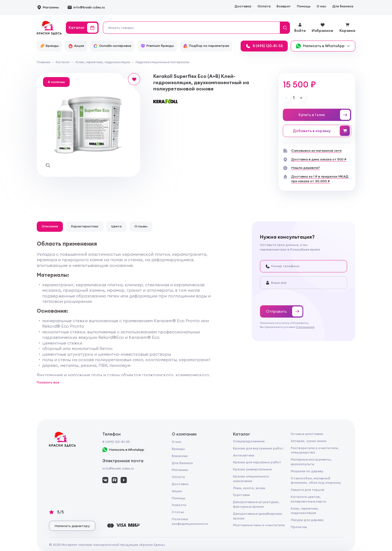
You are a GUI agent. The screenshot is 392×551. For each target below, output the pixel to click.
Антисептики (244, 455)
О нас (321, 6)
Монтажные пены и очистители (259, 525)
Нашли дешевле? (306, 168)
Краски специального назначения (251, 479)
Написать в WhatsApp (123, 450)
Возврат (284, 6)
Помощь (304, 6)
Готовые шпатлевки (307, 434)
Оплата (264, 6)
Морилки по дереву (307, 471)
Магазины (180, 470)
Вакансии (180, 456)
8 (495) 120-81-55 (116, 442)
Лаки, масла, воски (249, 488)
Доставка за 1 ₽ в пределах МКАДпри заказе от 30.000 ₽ (320, 179)
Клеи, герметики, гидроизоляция (305, 511)
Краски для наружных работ (257, 462)
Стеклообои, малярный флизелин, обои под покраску (316, 480)
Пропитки (299, 527)
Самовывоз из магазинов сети (316, 150)
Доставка (243, 6)
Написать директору (72, 526)
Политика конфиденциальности (190, 521)
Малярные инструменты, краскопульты (311, 462)
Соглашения (305, 327)
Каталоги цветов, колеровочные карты (309, 499)
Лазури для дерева (307, 520)
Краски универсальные (252, 469)
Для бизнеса (343, 6)
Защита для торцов (307, 490)
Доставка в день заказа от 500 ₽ (319, 159)
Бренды (178, 449)
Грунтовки (241, 495)
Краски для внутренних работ (258, 448)
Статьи (178, 512)
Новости (179, 505)
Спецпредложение (249, 441)
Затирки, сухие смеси (309, 441)
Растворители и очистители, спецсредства (315, 450)
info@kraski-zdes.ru (118, 468)
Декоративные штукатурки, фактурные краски (256, 504)
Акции (177, 491)
